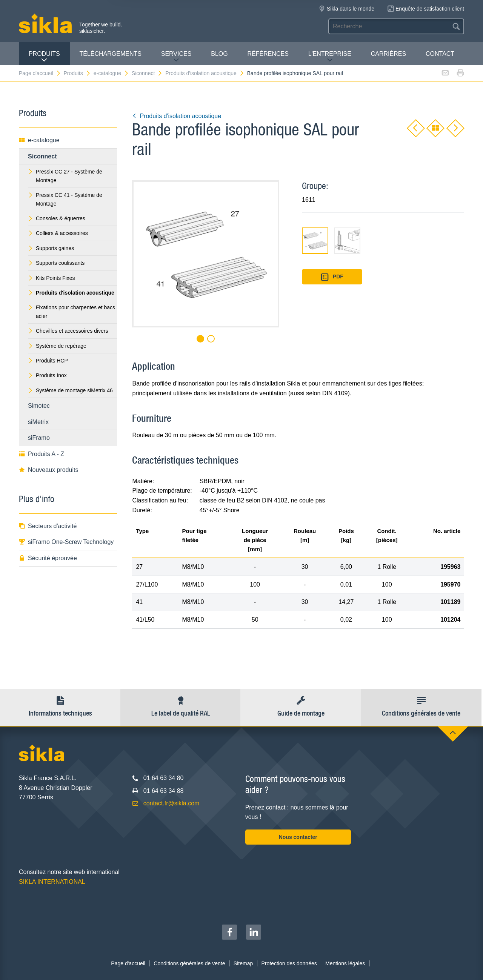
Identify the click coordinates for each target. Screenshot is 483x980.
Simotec (39, 406)
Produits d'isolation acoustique (205, 73)
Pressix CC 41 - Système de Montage (65, 199)
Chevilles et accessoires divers (68, 331)
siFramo (39, 438)
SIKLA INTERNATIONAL (52, 882)
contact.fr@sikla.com (172, 803)
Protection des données (289, 963)
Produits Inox (47, 375)
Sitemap (243, 963)
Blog (219, 54)
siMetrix (38, 422)
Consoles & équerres (57, 218)
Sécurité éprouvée (48, 558)
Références (268, 54)
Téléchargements (110, 54)
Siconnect (147, 73)
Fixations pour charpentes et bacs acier (72, 312)
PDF (332, 277)
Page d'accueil (40, 73)
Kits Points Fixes (51, 278)
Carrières (388, 54)
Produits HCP (48, 361)
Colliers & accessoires (58, 233)
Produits (44, 57)
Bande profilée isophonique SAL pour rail (295, 73)
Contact (440, 54)
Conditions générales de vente (189, 963)
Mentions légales (345, 963)
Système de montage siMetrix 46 (70, 390)
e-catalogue (111, 73)
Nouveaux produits (48, 470)
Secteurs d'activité (48, 526)
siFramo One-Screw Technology (66, 542)
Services (176, 57)
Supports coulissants (56, 263)
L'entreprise (330, 57)
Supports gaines (51, 248)
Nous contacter (298, 837)
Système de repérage (57, 346)
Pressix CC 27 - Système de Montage (65, 176)
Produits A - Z (42, 454)
